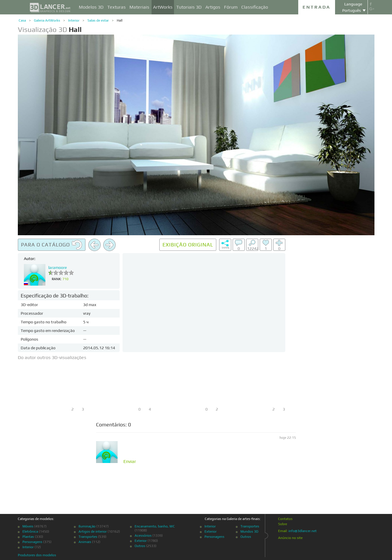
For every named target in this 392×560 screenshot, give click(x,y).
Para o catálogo (52, 245)
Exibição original (188, 245)
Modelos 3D (91, 7)
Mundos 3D (249, 531)
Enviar (130, 462)
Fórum (231, 7)
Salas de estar (98, 20)
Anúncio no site (290, 538)
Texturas (116, 7)
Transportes (88, 537)
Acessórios (143, 536)
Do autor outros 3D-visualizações (52, 357)
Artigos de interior (93, 531)
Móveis (28, 526)
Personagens (32, 542)
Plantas (28, 537)
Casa (22, 20)
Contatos (285, 519)
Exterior (141, 541)
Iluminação (87, 526)
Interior (74, 20)
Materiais (139, 7)
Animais (85, 542)
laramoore (58, 267)
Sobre (283, 524)
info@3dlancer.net (303, 531)
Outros (140, 546)
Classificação (255, 7)
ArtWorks (163, 7)
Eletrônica (30, 531)
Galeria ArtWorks (47, 20)
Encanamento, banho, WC (155, 526)
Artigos (213, 7)
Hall (120, 20)
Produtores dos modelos (37, 555)
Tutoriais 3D (189, 7)
